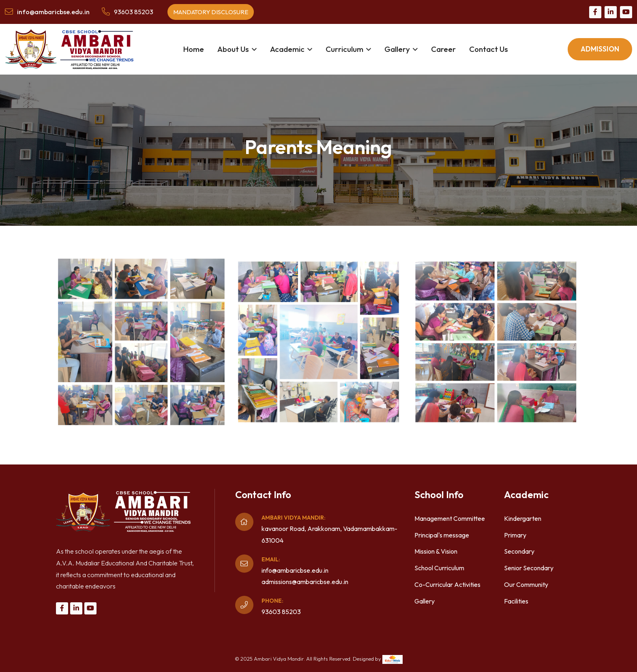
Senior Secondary (529, 568)
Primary (515, 535)
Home (194, 49)
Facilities (516, 601)
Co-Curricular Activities (447, 584)
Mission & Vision (436, 551)
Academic (287, 49)
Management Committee (450, 518)
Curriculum (344, 49)
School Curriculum (439, 568)
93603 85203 (134, 12)
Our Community (526, 584)
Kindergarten (523, 518)
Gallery (397, 49)
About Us (233, 49)
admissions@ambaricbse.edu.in (305, 582)
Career (443, 49)
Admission (600, 49)
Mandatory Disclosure (211, 12)
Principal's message (442, 535)
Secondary (519, 551)
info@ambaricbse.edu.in (295, 570)
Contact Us (489, 49)
